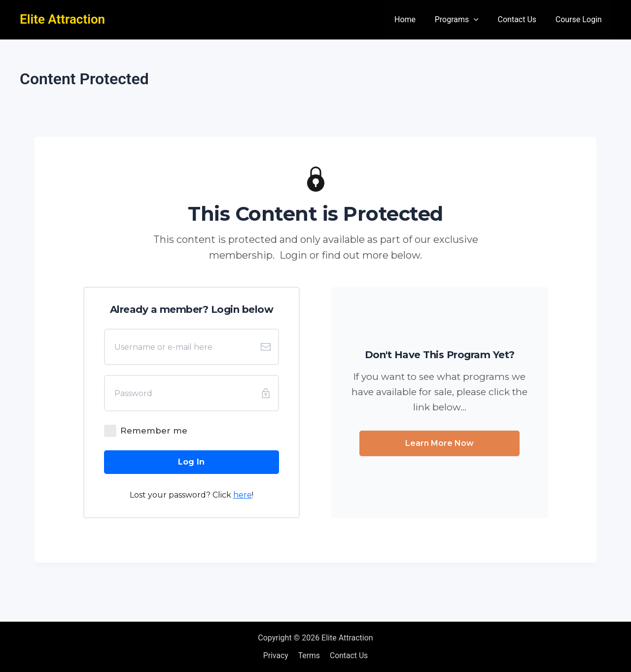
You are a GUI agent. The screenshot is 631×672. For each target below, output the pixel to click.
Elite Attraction (62, 19)
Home (416, 19)
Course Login (580, 19)
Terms (309, 655)
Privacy (277, 655)
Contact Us (522, 19)
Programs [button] (465, 20)
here (243, 495)
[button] (482, 20)
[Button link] (192, 462)
